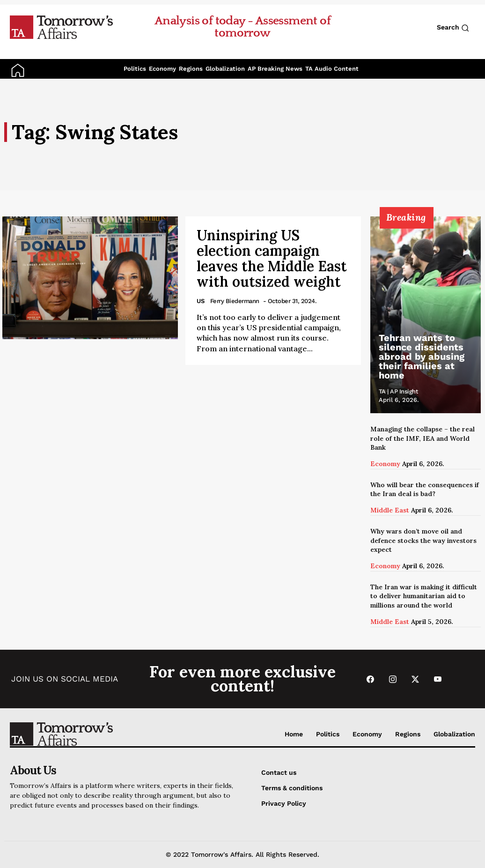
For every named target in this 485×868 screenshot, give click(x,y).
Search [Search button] (453, 28)
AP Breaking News (275, 69)
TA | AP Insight (399, 391)
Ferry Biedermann (235, 301)
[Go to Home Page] (61, 27)
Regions (191, 69)
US (201, 301)
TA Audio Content (332, 69)
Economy (162, 69)
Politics (135, 69)
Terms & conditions (292, 788)
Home (294, 734)
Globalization (225, 69)
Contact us (279, 772)
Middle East (390, 510)
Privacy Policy (284, 803)
